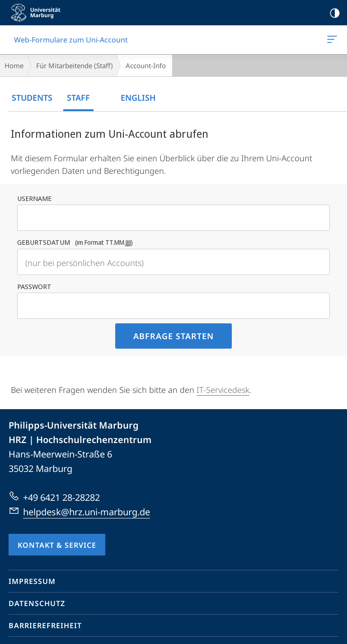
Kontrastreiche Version (332, 13)
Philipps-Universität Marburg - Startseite (38, 13)
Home (14, 65)
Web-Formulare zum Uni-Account (331, 41)
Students (32, 98)
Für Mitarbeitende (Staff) (75, 65)
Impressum (32, 581)
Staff (78, 98)
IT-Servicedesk (223, 390)
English (138, 98)
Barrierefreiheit (45, 625)
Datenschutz (37, 603)
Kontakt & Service (57, 545)
